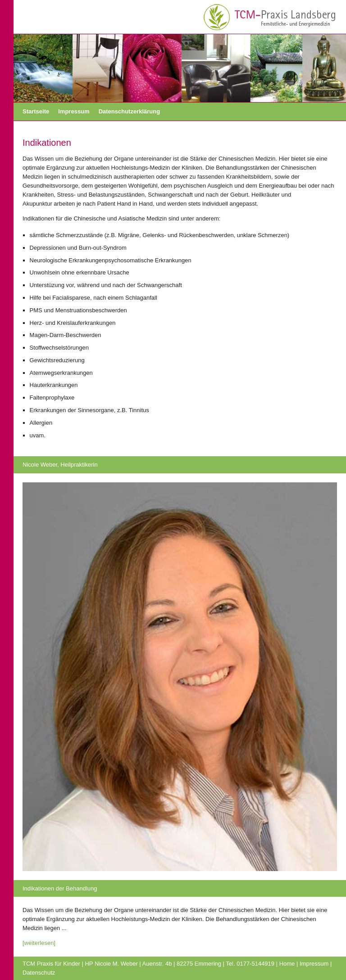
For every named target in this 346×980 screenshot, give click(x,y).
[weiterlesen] (39, 943)
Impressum (74, 111)
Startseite (36, 111)
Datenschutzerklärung (130, 111)
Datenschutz (39, 973)
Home (287, 964)
